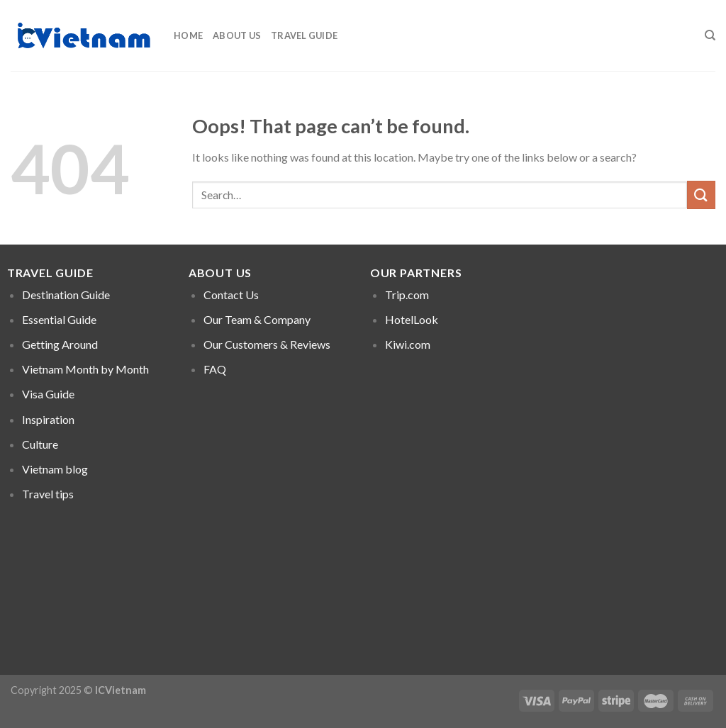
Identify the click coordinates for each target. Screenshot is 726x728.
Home (188, 35)
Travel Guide (304, 35)
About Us (237, 35)
